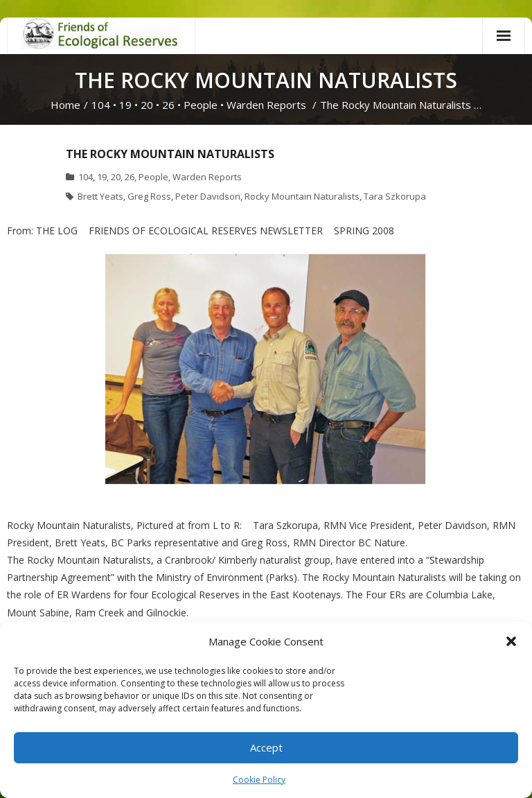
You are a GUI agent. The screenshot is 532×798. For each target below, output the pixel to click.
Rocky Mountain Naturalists (302, 196)
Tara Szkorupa (395, 196)
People (201, 105)
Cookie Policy (259, 780)
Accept (266, 747)
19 (125, 105)
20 (147, 105)
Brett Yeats (100, 196)
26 (168, 105)
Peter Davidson (208, 196)
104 (101, 105)
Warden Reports (266, 105)
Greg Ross (149, 196)
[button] (511, 641)
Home (65, 105)
